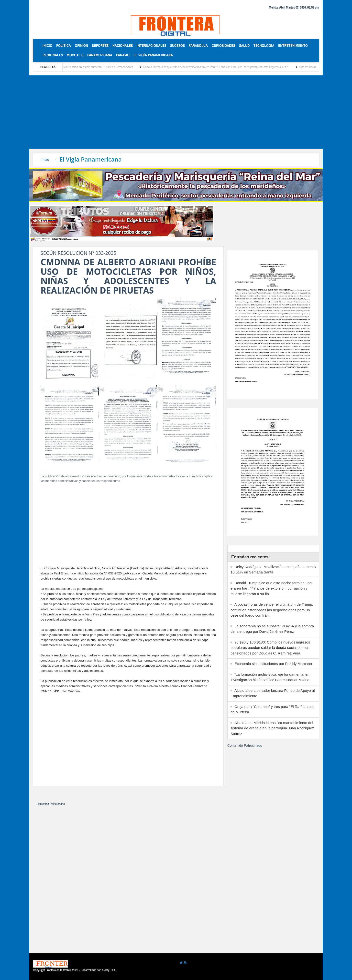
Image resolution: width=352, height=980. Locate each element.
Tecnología (264, 46)
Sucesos (177, 46)
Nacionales (123, 46)
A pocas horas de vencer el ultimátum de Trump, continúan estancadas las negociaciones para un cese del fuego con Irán (272, 610)
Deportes (100, 46)
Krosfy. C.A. (109, 970)
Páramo (123, 55)
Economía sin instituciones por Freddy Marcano (273, 664)
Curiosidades (223, 46)
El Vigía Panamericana (153, 55)
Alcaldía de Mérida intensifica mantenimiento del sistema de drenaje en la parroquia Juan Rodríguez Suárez (272, 728)
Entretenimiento (293, 46)
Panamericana (100, 55)
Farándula (198, 46)
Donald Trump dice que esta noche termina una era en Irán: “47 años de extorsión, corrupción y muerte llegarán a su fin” (222, 67)
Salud (244, 46)
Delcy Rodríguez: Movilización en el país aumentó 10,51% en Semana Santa (94, 67)
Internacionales (151, 46)
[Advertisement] (176, 112)
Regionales (53, 55)
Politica (64, 46)
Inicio (48, 45)
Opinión (81, 46)
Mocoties (75, 55)
